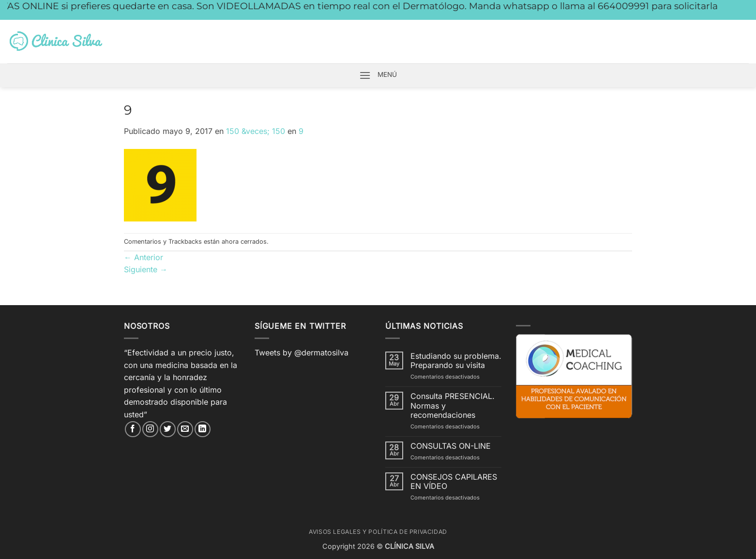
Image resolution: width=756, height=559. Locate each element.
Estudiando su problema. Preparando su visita (456, 361)
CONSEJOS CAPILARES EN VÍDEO (454, 482)
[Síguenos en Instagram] (150, 429)
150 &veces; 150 (256, 131)
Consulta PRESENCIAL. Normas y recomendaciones (453, 405)
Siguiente (146, 269)
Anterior (144, 257)
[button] (365, 75)
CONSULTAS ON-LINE (451, 446)
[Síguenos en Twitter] (168, 429)
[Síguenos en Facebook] (133, 429)
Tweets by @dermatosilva (302, 353)
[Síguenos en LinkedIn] (203, 429)
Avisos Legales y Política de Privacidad (378, 532)
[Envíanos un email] (185, 429)
